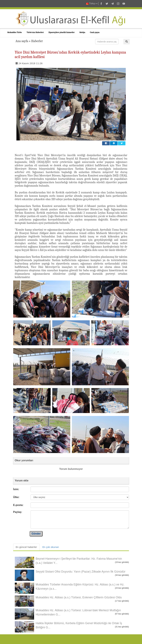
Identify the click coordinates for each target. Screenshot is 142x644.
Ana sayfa (22, 41)
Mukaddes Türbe (14, 32)
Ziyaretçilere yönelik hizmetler (61, 32)
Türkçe (92, 4)
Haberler (37, 41)
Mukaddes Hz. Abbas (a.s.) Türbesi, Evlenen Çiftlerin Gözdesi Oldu (79, 597)
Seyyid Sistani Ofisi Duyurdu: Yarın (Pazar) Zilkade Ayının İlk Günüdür (81, 572)
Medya (82, 32)
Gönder (36, 534)
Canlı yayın (95, 32)
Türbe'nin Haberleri (35, 32)
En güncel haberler (26, 547)
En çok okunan (51, 547)
